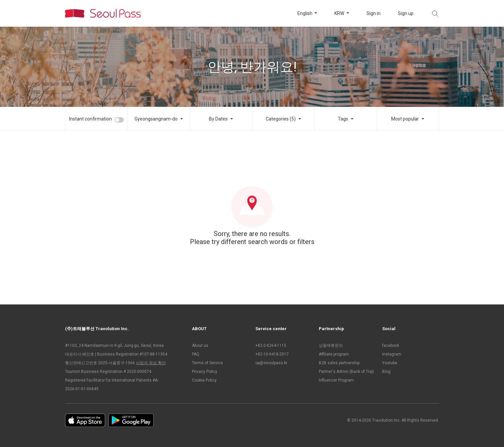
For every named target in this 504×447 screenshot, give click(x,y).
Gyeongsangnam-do (156, 119)
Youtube (390, 363)
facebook (391, 346)
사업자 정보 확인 (151, 363)
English (305, 13)
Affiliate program (334, 354)
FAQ (196, 354)
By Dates (218, 119)
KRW (340, 13)
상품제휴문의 (331, 346)
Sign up (406, 13)
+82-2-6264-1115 (271, 346)
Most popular (405, 119)
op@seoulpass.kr (271, 363)
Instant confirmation (90, 119)
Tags (343, 119)
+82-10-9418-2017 (272, 354)
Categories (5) (281, 119)
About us (200, 346)
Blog (386, 372)
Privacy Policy (205, 372)
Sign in (373, 13)
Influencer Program (336, 380)
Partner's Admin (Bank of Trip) (346, 372)
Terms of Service (207, 363)
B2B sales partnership (339, 363)
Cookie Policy (204, 380)
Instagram (392, 354)
